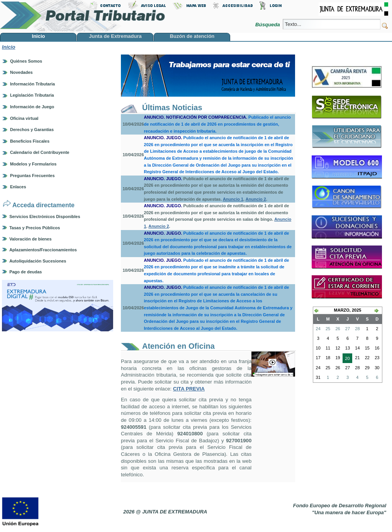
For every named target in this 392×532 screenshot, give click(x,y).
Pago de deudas (25, 272)
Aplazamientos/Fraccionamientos (43, 250)
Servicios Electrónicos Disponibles (45, 217)
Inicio (8, 47)
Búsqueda (268, 25)
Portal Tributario (83, 16)
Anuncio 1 (233, 199)
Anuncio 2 (256, 199)
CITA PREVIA (189, 389)
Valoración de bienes (30, 239)
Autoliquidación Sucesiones (38, 261)
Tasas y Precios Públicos (35, 228)
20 (346, 359)
